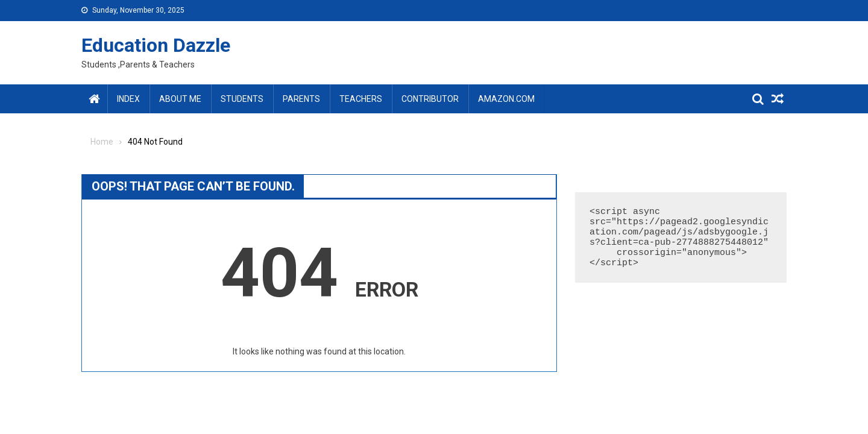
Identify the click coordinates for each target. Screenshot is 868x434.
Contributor (430, 99)
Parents (301, 99)
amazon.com (506, 99)
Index (128, 99)
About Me (180, 99)
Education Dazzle (156, 45)
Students (242, 99)
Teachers (361, 99)
